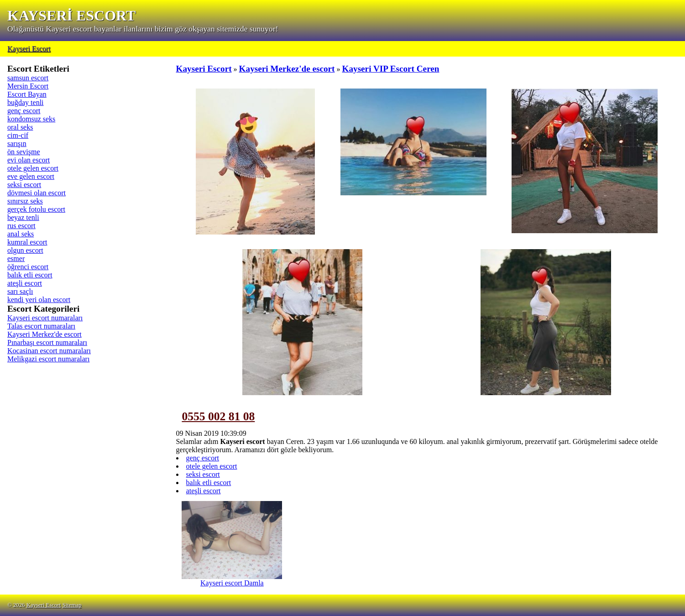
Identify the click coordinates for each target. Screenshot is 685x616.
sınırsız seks (25, 201)
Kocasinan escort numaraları (49, 351)
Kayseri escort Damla (232, 580)
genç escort (24, 111)
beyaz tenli (23, 217)
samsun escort (28, 78)
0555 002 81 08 (218, 416)
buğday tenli (26, 102)
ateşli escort (25, 283)
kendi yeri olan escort (39, 300)
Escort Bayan (27, 94)
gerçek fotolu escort (36, 209)
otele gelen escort (33, 168)
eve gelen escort (31, 176)
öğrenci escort (28, 267)
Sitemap (72, 605)
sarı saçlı (20, 291)
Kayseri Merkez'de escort (44, 334)
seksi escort (24, 185)
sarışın (17, 144)
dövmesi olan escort (37, 193)
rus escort (21, 226)
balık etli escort (30, 275)
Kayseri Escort (29, 49)
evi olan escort (29, 160)
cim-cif (18, 135)
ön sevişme (24, 152)
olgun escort (25, 250)
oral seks (20, 127)
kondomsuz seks (31, 119)
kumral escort (27, 242)
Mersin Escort (28, 86)
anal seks (21, 234)
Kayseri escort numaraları (45, 318)
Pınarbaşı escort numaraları (47, 342)
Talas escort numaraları (41, 326)
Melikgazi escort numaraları (48, 359)
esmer (16, 258)
